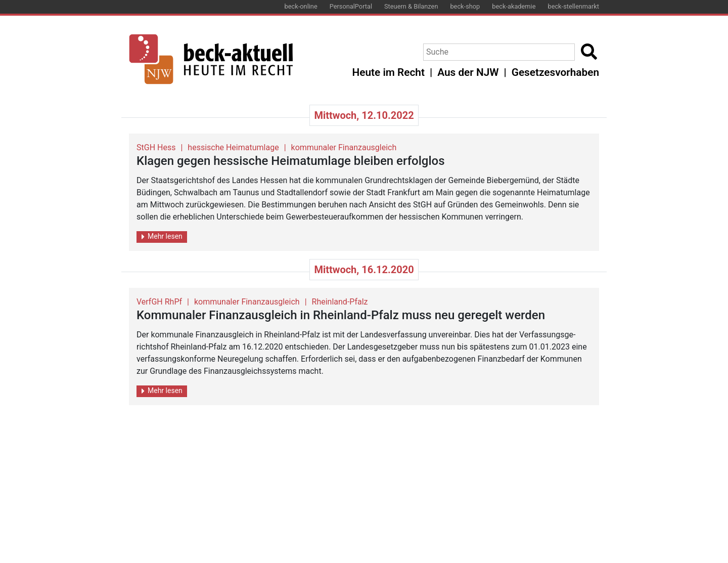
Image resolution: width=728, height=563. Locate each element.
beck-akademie (514, 6)
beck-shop (465, 6)
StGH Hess (156, 147)
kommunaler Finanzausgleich (344, 147)
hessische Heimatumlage (233, 147)
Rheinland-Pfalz (340, 302)
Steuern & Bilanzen (411, 6)
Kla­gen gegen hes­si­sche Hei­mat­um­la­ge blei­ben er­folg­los (291, 161)
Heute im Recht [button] (389, 72)
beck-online (301, 6)
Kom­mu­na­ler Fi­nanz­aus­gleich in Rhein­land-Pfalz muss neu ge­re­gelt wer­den (341, 315)
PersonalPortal (351, 6)
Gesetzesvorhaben (555, 72)
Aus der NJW (468, 72)
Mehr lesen (162, 236)
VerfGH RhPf (159, 302)
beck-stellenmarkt (573, 6)
